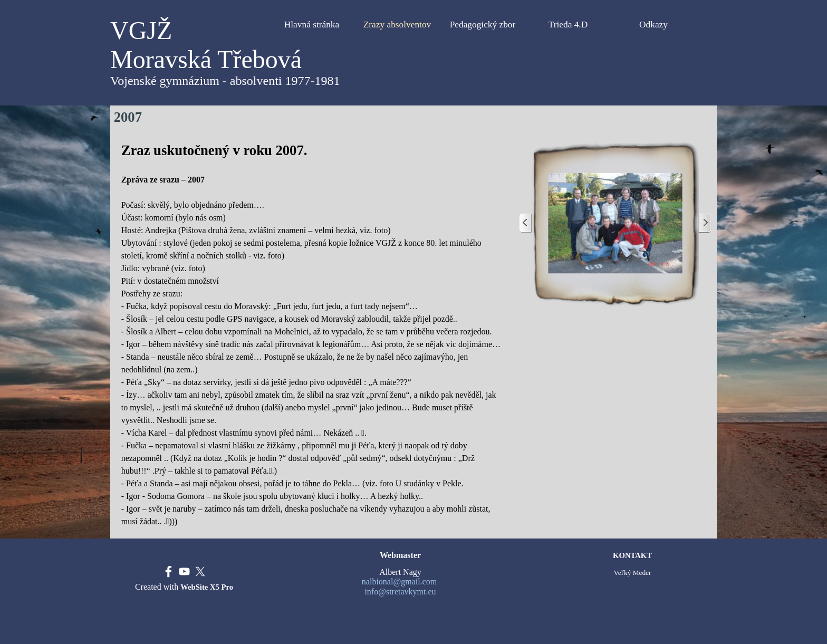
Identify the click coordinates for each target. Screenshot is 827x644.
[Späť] (526, 223)
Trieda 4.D (568, 25)
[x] (200, 571)
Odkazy (653, 25)
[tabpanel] (313, 334)
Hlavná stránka (312, 25)
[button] (615, 223)
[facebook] (169, 571)
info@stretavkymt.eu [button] (400, 592)
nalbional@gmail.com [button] (399, 581)
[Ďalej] (705, 223)
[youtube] (184, 571)
